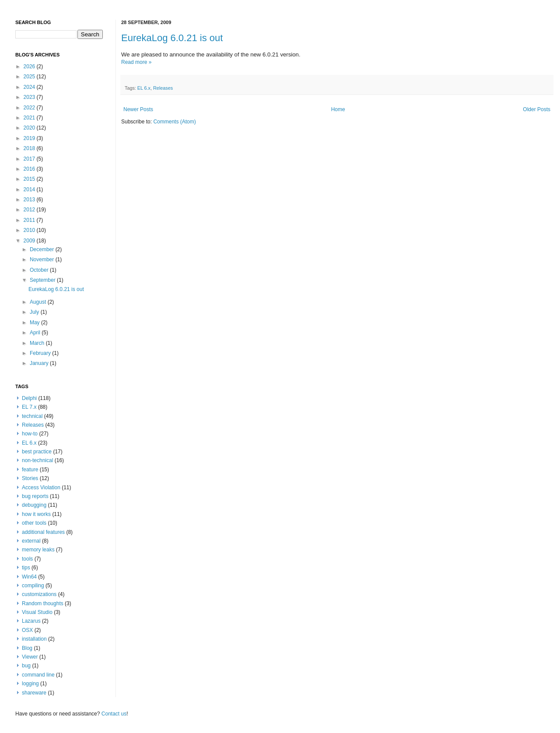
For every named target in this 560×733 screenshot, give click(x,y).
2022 (30, 108)
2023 (30, 97)
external (31, 541)
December (43, 249)
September (43, 280)
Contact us (114, 714)
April (36, 333)
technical (32, 416)
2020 (30, 128)
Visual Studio (37, 612)
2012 (30, 210)
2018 (30, 148)
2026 (30, 67)
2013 (30, 200)
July (35, 312)
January (40, 363)
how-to (30, 434)
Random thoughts (43, 603)
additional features (43, 532)
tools (27, 559)
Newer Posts (138, 109)
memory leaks (38, 550)
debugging (34, 505)
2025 (30, 77)
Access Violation (41, 487)
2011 (30, 220)
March (38, 343)
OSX (27, 630)
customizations (39, 594)
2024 (30, 87)
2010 (30, 230)
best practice (37, 452)
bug (26, 666)
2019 (30, 138)
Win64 (29, 577)
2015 (30, 179)
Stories (30, 478)
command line (38, 675)
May (35, 323)
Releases (163, 88)
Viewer (30, 657)
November (43, 260)
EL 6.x (144, 88)
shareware (34, 693)
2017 (30, 159)
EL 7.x (29, 407)
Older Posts (537, 109)
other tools (34, 523)
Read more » (136, 62)
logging (30, 684)
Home (338, 109)
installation (34, 639)
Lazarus (31, 621)
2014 (30, 189)
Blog (27, 648)
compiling (33, 586)
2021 (30, 118)
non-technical (37, 460)
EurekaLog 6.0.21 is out (172, 38)
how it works (36, 514)
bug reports (35, 496)
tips (26, 568)
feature (30, 470)
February (41, 353)
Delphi (29, 398)
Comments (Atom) (174, 122)
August (39, 302)
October (40, 270)
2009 (30, 241)
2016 (30, 169)
